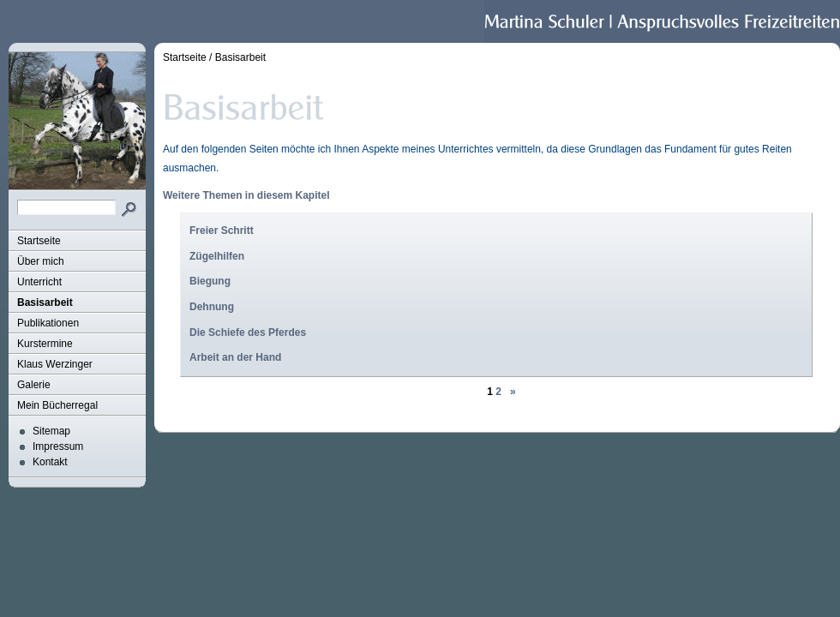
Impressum (58, 446)
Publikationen (48, 323)
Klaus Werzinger (55, 364)
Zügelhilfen (217, 256)
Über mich (41, 261)
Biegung (210, 281)
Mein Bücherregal (57, 405)
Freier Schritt (222, 231)
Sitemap (51, 431)
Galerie (34, 385)
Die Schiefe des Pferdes (248, 332)
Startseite (39, 241)
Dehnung (212, 307)
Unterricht (39, 282)
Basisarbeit (45, 303)
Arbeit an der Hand (235, 357)
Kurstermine (45, 344)
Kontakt (50, 462)
